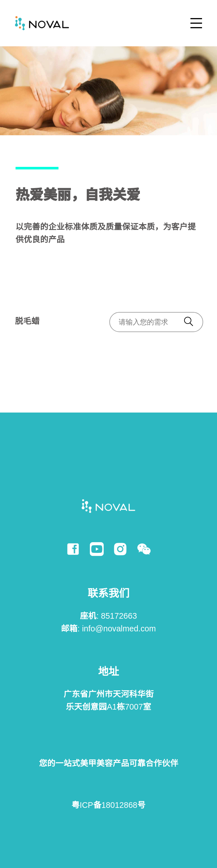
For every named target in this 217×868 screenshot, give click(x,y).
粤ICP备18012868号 (108, 805)
